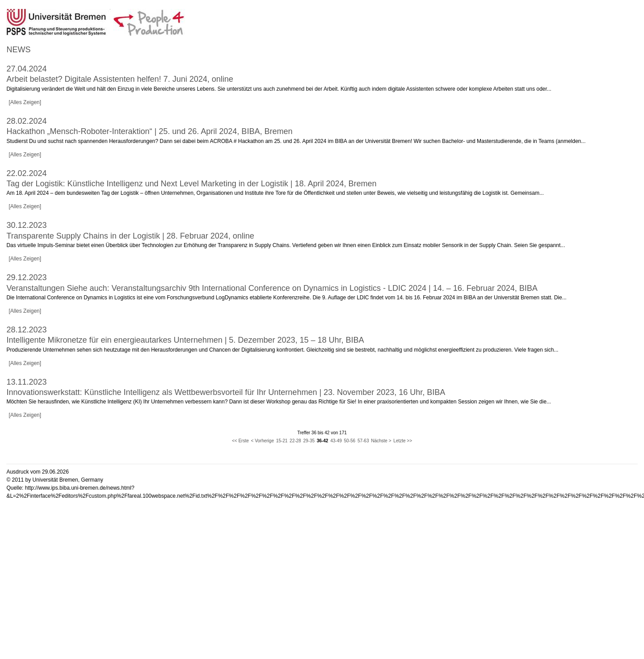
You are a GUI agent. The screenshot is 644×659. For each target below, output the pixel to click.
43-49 (336, 441)
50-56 (350, 441)
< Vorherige (263, 441)
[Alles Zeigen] (25, 102)
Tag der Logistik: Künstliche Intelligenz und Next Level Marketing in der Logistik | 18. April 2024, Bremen (191, 184)
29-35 (309, 441)
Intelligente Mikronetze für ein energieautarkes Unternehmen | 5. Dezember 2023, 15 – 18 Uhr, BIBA (185, 340)
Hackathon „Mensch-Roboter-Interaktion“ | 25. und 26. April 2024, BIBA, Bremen (149, 131)
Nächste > (381, 441)
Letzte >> (403, 441)
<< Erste (240, 441)
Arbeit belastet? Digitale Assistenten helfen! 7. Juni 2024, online (120, 79)
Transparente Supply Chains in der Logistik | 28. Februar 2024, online (130, 236)
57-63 (363, 441)
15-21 (282, 441)
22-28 (295, 441)
